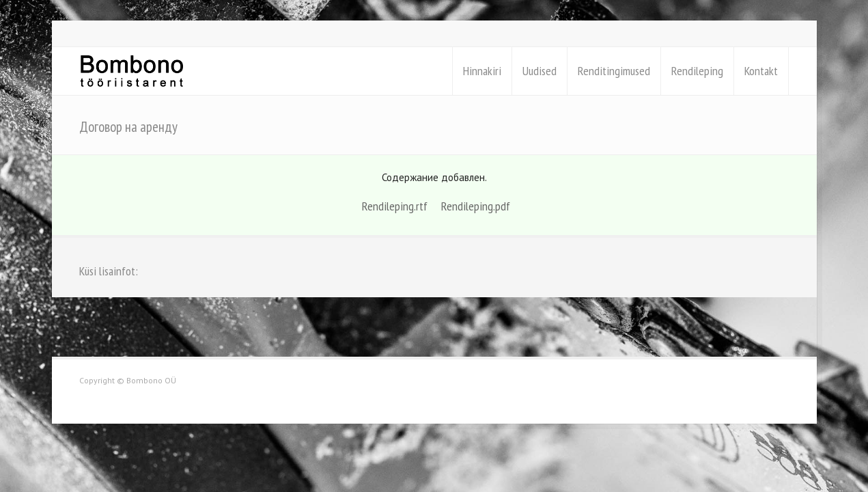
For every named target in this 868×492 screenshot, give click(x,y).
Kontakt (761, 71)
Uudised (540, 71)
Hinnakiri (482, 71)
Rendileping (697, 71)
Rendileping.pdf (476, 206)
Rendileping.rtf (395, 206)
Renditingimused (614, 71)
